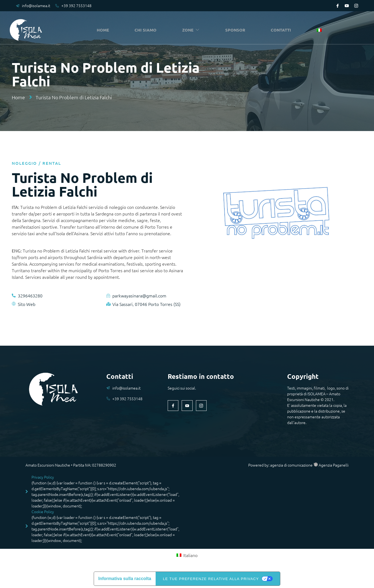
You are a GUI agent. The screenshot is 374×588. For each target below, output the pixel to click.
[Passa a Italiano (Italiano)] (187, 555)
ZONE (192, 30)
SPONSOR (236, 30)
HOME (104, 30)
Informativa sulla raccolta (125, 579)
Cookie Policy (43, 512)
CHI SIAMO (147, 30)
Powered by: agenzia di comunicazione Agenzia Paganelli (298, 465)
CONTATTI (282, 30)
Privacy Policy (43, 477)
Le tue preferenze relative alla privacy (211, 579)
